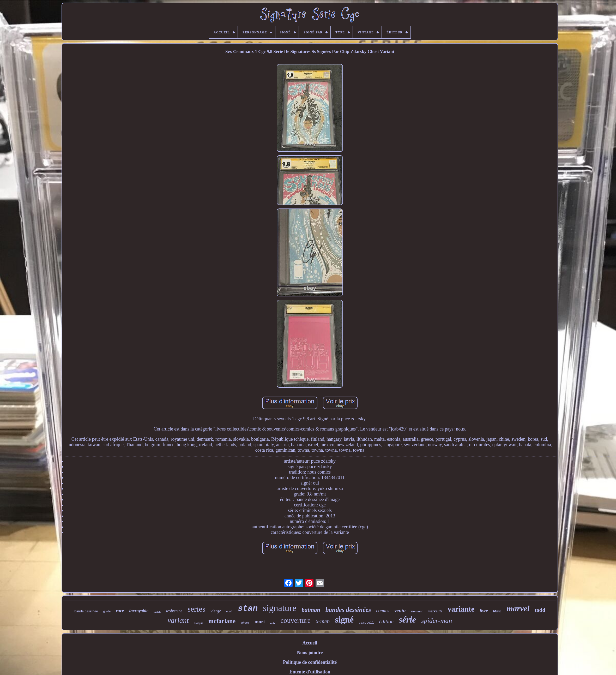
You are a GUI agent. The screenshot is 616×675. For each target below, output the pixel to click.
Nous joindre (310, 653)
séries (245, 622)
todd (540, 610)
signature (280, 608)
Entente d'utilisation (310, 672)
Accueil (310, 643)
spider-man (437, 621)
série (407, 620)
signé (345, 620)
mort (260, 622)
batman (311, 610)
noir (273, 623)
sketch (157, 612)
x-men (323, 621)
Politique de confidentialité (310, 662)
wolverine (174, 611)
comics (383, 611)
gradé (107, 611)
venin (400, 610)
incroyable (139, 611)
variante (461, 609)
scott (229, 611)
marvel (518, 609)
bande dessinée (86, 611)
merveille (435, 611)
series (196, 609)
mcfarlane (222, 621)
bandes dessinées (348, 610)
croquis (199, 623)
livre (484, 611)
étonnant (417, 611)
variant (178, 620)
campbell (366, 623)
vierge (216, 611)
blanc (497, 611)
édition (386, 622)
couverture (295, 620)
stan (248, 609)
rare (120, 611)
